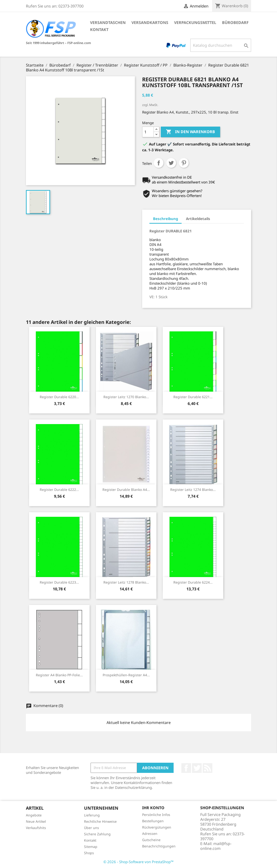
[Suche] (221, 45)
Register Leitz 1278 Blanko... (126, 582)
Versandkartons (150, 23)
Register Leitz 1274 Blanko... (193, 490)
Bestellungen (153, 821)
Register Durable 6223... (59, 582)
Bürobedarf (235, 23)
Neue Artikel (36, 821)
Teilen (159, 163)
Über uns (92, 828)
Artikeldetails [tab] (198, 219)
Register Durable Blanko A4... (126, 490)
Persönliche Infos (156, 815)
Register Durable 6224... (193, 582)
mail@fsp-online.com (216, 846)
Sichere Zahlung (97, 834)
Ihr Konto (153, 808)
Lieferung (92, 815)
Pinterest (184, 163)
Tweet (171, 163)
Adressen (150, 834)
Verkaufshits (36, 828)
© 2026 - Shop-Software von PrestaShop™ (138, 862)
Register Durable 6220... (59, 397)
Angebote (34, 815)
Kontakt (99, 30)
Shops (89, 853)
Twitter (197, 768)
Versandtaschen (108, 23)
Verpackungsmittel (195, 23)
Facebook (186, 768)
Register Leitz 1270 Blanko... (126, 397)
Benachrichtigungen (159, 846)
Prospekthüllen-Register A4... (126, 675)
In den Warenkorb (190, 132)
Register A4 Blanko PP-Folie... (59, 675)
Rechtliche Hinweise (100, 821)
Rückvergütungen (157, 827)
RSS (208, 768)
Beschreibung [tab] (165, 219)
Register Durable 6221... (193, 397)
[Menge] (148, 132)
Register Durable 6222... (59, 490)
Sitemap (91, 847)
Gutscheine (151, 840)
